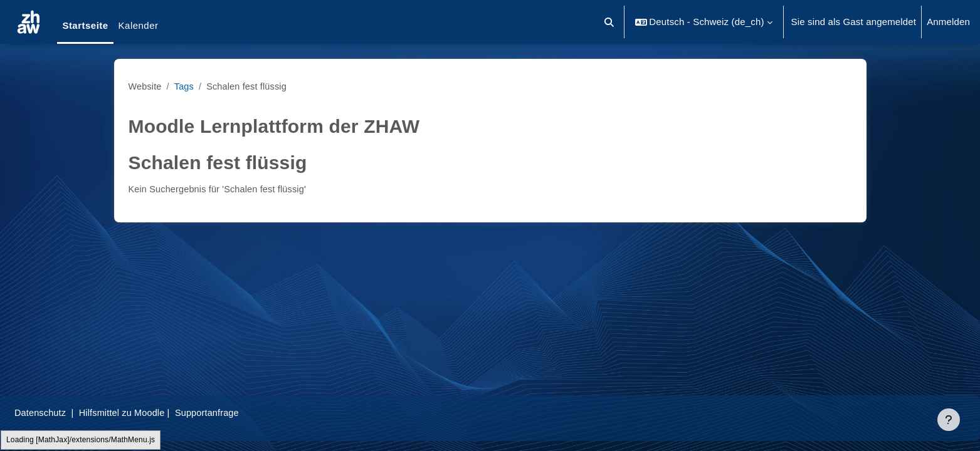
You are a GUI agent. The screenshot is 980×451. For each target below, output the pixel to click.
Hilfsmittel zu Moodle (156, 412)
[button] (610, 22)
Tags (186, 86)
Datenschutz (71, 412)
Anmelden (948, 22)
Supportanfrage (244, 412)
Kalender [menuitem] (139, 25)
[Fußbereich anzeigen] (949, 420)
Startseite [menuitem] (85, 25)
